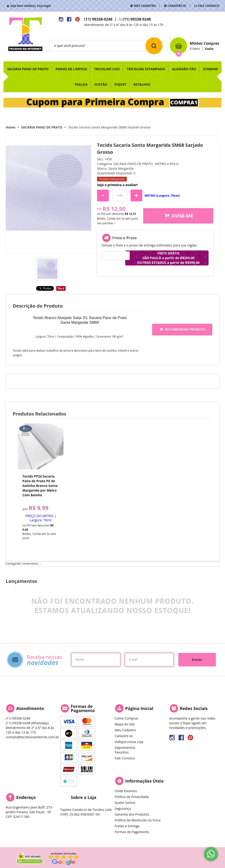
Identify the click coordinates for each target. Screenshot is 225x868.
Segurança (123, 808)
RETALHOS (142, 84)
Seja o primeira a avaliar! (117, 185)
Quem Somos (125, 803)
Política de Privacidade (132, 797)
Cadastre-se (124, 736)
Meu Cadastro (125, 730)
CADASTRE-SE (177, 6)
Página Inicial (139, 708)
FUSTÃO (101, 84)
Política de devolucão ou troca (137, 820)
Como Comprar (126, 718)
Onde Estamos (126, 791)
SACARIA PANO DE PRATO (28, 69)
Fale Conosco (125, 758)
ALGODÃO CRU (184, 69)
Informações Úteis (144, 781)
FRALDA (81, 84)
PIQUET (120, 84)
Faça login (44, 6)
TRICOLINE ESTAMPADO (146, 69)
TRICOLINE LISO (107, 69)
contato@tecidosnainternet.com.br (32, 737)
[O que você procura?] (154, 46)
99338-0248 (98, 19)
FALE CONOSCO (209, 6)
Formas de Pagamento (132, 832)
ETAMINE (211, 69)
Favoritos (122, 752)
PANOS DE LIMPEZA (71, 69)
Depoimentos (125, 748)
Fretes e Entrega (127, 826)
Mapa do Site (125, 724)
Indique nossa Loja (129, 742)
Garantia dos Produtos (132, 814)
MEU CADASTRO (145, 6)
